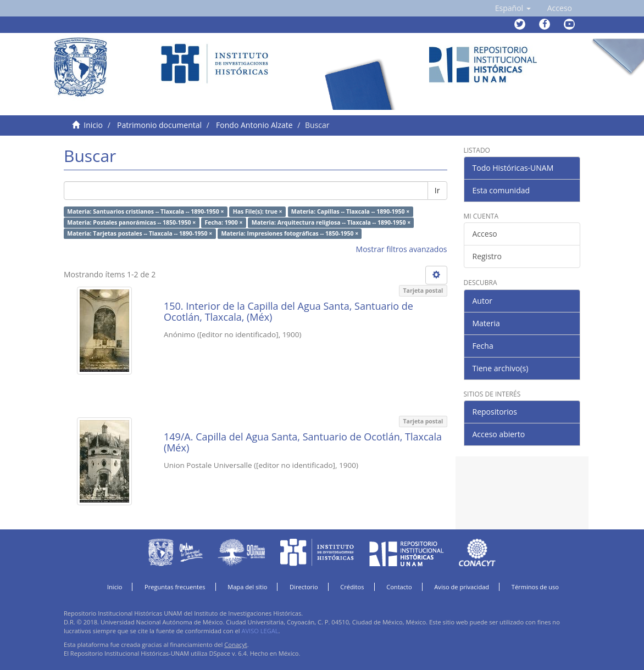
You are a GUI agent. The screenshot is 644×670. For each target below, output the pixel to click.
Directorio (304, 587)
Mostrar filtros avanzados (402, 249)
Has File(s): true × (258, 211)
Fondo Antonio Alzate (254, 125)
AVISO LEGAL (260, 631)
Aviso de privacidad (462, 587)
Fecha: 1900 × (223, 222)
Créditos (352, 587)
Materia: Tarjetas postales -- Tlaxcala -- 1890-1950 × (140, 233)
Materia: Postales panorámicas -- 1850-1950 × (131, 222)
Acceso (485, 234)
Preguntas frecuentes (175, 587)
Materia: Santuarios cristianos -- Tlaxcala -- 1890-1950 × (145, 211)
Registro (487, 256)
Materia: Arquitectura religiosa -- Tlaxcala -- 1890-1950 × (331, 222)
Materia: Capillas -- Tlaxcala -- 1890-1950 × (350, 211)
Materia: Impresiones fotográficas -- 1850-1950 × (290, 233)
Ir (437, 190)
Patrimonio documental (159, 125)
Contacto (399, 587)
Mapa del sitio (247, 587)
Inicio (93, 125)
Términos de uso (535, 587)
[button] (513, 8)
